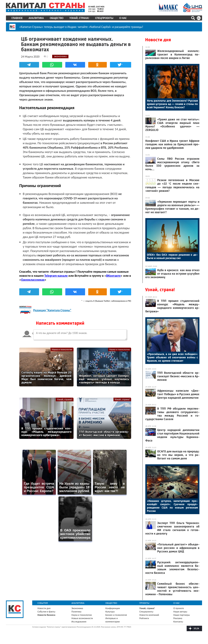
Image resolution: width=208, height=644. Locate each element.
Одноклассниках (33, 280)
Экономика (77, 608)
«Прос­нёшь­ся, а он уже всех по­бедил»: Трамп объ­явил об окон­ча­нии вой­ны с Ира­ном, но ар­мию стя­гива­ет (172, 357)
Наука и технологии (62, 349)
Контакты (178, 622)
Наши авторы (180, 612)
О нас (123, 18)
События (43, 603)
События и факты (46, 612)
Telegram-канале (56, 276)
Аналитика (36, 18)
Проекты (144, 603)
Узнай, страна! (79, 18)
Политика (76, 612)
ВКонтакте (113, 276)
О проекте (179, 608)
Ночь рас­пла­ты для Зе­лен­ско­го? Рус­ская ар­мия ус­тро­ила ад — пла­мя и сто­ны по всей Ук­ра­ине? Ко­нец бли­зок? (172, 104)
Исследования (79, 622)
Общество (57, 18)
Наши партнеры (182, 615)
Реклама (178, 618)
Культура (110, 612)
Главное (17, 18)
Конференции (113, 608)
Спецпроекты (104, 18)
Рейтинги (144, 618)
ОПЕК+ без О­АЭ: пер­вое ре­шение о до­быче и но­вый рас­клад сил (172, 256)
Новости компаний (149, 615)
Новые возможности (82, 618)
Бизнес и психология (116, 615)
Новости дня (158, 40)
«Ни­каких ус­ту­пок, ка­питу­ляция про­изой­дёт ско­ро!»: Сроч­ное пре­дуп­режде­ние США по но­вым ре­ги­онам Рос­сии (172, 506)
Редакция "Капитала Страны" (52, 310)
